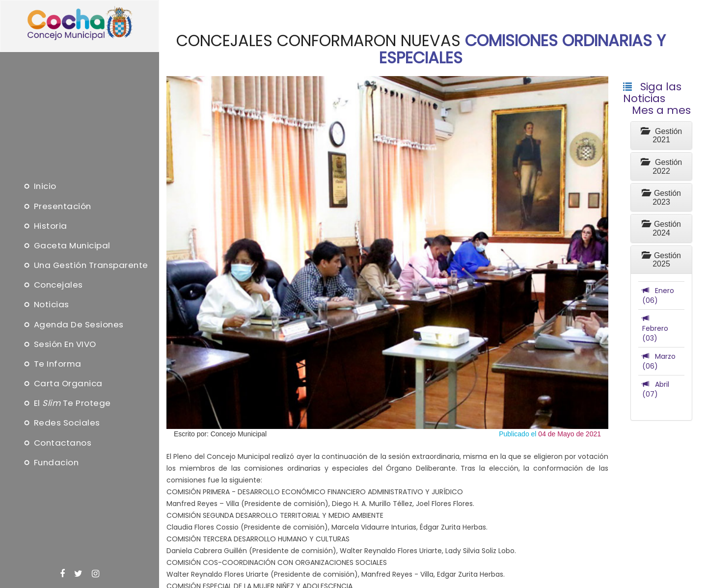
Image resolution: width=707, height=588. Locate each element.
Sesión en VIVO (59, 344)
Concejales (53, 285)
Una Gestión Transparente (85, 266)
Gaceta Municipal (66, 245)
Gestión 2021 (661, 136)
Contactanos (57, 443)
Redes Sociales (61, 423)
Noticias (46, 305)
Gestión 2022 (661, 167)
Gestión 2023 (661, 198)
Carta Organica (62, 384)
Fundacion (51, 462)
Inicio (39, 187)
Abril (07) (656, 389)
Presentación (57, 206)
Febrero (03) (655, 328)
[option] (387, 253)
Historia (45, 226)
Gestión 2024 (661, 228)
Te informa (52, 364)
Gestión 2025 (661, 260)
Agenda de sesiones (73, 324)
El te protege (67, 403)
